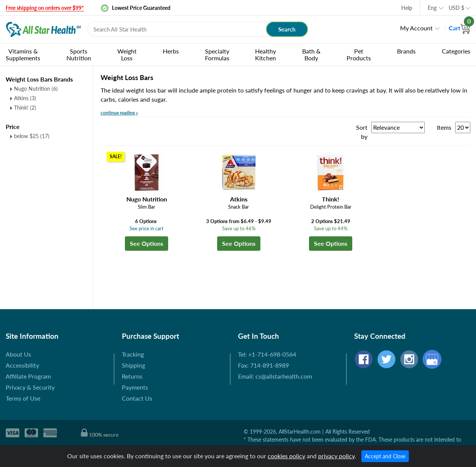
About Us (18, 354)
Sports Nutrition (79, 54)
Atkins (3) (25, 98)
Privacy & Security (30, 387)
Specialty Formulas (217, 54)
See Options (147, 243)
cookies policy (286, 456)
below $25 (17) (32, 136)
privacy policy (336, 456)
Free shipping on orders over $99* (45, 8)
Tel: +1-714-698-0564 (267, 354)
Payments (135, 387)
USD (456, 8)
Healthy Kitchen (266, 54)
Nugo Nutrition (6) (36, 89)
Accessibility (22, 365)
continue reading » (119, 113)
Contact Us (137, 398)
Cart (459, 28)
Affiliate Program (28, 376)
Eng (432, 8)
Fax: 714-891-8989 (263, 365)
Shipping (133, 365)
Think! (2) (25, 108)
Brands (406, 51)
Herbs (171, 51)
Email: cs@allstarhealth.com (275, 376)
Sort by (362, 132)
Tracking (133, 354)
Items (444, 127)
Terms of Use (23, 398)
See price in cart (147, 228)
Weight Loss (127, 54)
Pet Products (359, 54)
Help (407, 8)
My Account (416, 28)
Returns (132, 376)
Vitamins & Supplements (23, 54)
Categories (456, 51)
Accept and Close (385, 456)
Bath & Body (311, 54)
